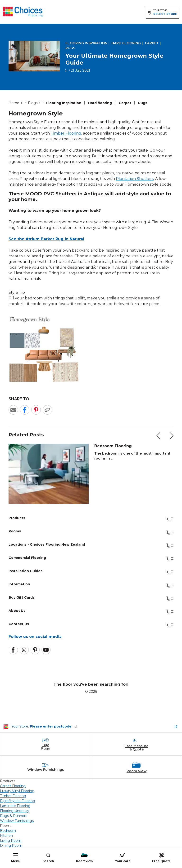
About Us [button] (91, 611)
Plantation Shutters (135, 179)
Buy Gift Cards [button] (91, 598)
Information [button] (91, 585)
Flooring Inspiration (86, 43)
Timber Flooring (66, 133)
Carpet (152, 43)
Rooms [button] (91, 532)
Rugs (70, 48)
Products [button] (91, 518)
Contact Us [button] (91, 624)
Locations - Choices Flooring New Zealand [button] (91, 545)
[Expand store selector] (162, 13)
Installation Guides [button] (91, 571)
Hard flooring (126, 43)
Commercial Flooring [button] (91, 558)
